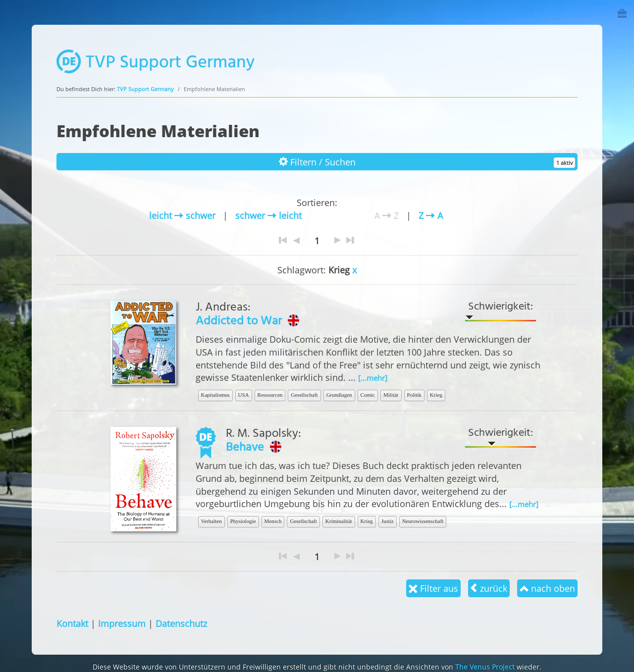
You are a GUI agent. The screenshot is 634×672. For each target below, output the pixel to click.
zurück (489, 588)
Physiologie (243, 521)
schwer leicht (268, 215)
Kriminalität (339, 521)
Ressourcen (270, 395)
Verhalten (211, 521)
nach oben (547, 588)
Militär (391, 395)
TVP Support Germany (145, 89)
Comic (368, 395)
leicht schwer (182, 215)
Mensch (273, 521)
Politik (414, 395)
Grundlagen (339, 395)
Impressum (122, 623)
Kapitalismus (215, 395)
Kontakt (72, 623)
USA (244, 395)
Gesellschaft (304, 395)
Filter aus (433, 588)
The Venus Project (485, 667)
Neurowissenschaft (423, 521)
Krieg (436, 395)
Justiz (388, 521)
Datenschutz (181, 623)
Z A (431, 215)
